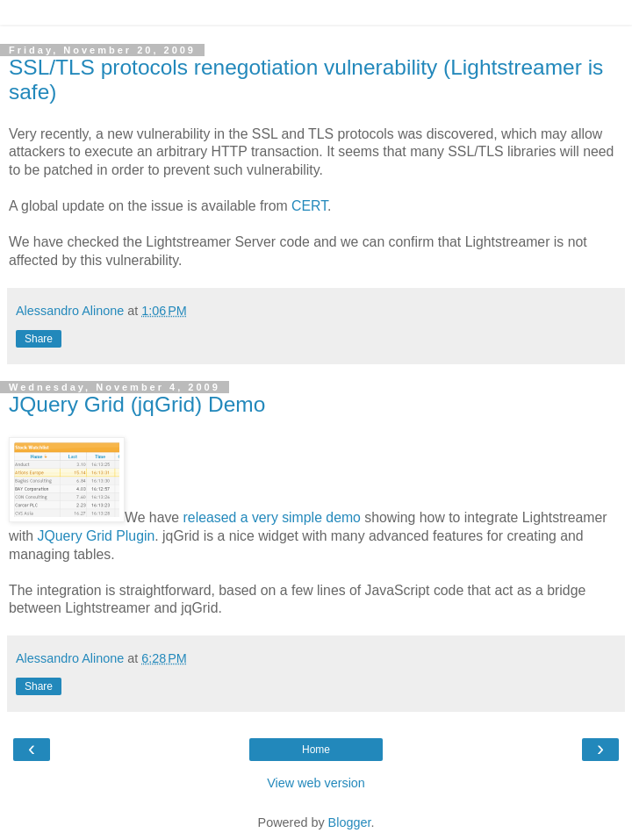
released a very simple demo (272, 517)
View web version (316, 783)
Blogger (350, 822)
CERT (309, 206)
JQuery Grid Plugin (97, 536)
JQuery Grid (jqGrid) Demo (137, 404)
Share (39, 339)
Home (316, 750)
